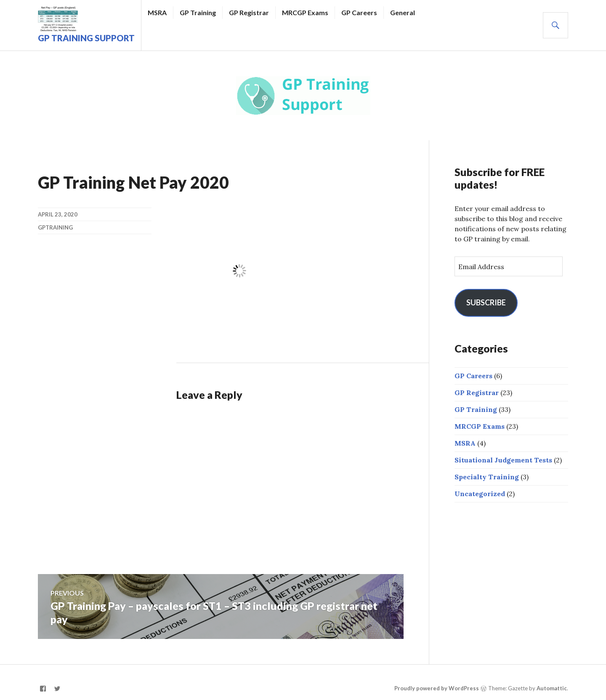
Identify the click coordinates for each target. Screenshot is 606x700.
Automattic (552, 688)
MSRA (157, 12)
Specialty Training (487, 477)
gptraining (55, 227)
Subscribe (486, 302)
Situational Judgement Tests (503, 460)
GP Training (198, 12)
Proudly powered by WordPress (437, 688)
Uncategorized (480, 494)
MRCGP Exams (305, 12)
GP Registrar (249, 12)
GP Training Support (86, 38)
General (403, 12)
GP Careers (359, 12)
